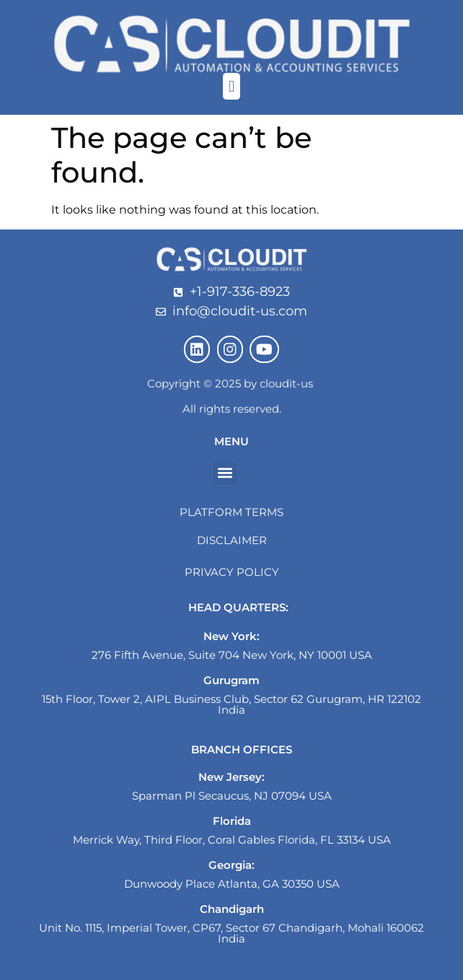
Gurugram (231, 680)
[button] (231, 86)
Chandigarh (232, 909)
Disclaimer (232, 540)
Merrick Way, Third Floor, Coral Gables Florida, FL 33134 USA (232, 840)
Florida (232, 821)
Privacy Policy (232, 572)
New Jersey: (231, 777)
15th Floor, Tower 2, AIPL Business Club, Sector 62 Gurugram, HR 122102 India (231, 704)
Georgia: (231, 865)
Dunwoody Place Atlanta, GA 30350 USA (232, 884)
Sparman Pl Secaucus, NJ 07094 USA (232, 796)
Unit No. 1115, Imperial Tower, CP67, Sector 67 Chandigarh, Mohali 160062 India (231, 933)
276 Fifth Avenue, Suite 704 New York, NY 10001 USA (232, 655)
